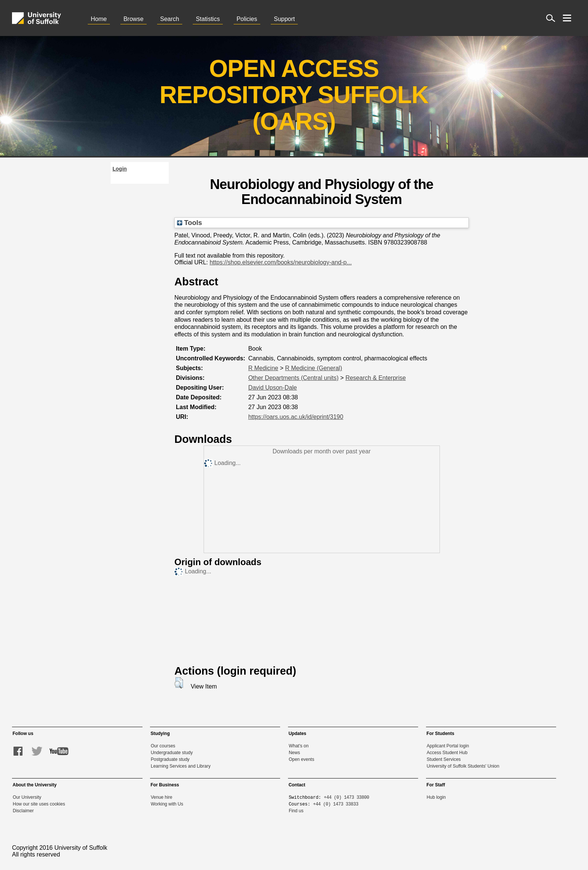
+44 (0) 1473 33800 (347, 797)
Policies (247, 19)
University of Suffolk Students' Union (463, 766)
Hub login (436, 797)
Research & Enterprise (376, 378)
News (294, 753)
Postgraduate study (170, 759)
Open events (301, 759)
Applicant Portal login (448, 746)
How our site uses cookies (39, 804)
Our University (27, 797)
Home (99, 19)
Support (284, 19)
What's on (299, 746)
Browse (133, 19)
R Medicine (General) (313, 368)
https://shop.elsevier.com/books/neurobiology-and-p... (281, 262)
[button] (179, 683)
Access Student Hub (447, 753)
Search (170, 19)
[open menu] (567, 18)
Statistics (208, 19)
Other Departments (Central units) (293, 378)
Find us (296, 811)
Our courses (163, 746)
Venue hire (161, 797)
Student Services (444, 759)
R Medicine (263, 368)
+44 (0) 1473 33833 (336, 804)
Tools (190, 223)
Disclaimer (23, 811)
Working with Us (167, 804)
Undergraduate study (172, 753)
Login (120, 169)
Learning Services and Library (181, 766)
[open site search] (550, 18)
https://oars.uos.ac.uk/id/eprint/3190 (296, 417)
